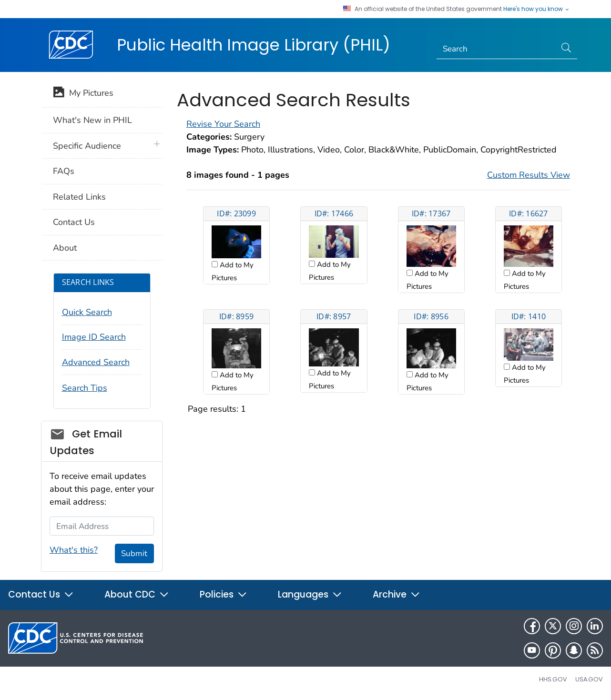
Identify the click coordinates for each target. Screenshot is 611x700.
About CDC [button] (137, 594)
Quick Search (87, 312)
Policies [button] (224, 594)
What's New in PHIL (92, 120)
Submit (134, 553)
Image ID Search (94, 337)
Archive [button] (397, 594)
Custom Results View (529, 175)
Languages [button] (310, 594)
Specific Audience (87, 146)
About (65, 248)
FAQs (64, 171)
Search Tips (85, 388)
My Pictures (83, 94)
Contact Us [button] (41, 594)
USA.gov (589, 679)
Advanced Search (96, 362)
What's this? (74, 550)
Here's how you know (537, 9)
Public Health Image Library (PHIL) (254, 45)
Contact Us (74, 222)
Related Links (79, 197)
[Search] (496, 49)
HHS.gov (553, 679)
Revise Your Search (223, 124)
